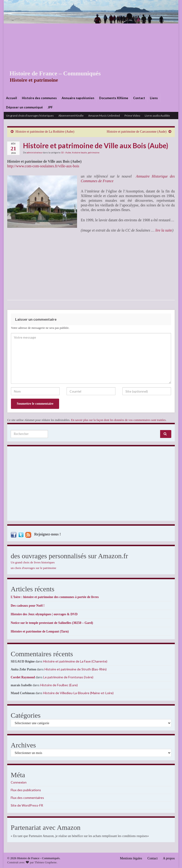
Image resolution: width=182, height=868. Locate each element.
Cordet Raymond (23, 677)
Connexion (19, 782)
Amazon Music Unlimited (104, 116)
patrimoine (94, 152)
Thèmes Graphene (45, 862)
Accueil (12, 98)
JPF (50, 107)
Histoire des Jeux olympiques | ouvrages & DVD (44, 614)
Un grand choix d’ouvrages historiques (30, 116)
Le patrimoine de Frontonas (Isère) (68, 677)
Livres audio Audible (157, 116)
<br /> (21, 266)
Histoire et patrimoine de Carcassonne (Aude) (137, 132)
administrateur (35, 152)
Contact (139, 98)
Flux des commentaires (27, 798)
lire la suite (164, 230)
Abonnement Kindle (71, 116)
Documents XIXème (114, 98)
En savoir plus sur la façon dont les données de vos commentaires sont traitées (118, 420)
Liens (154, 98)
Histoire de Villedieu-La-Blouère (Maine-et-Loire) (78, 693)
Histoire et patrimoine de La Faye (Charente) (75, 661)
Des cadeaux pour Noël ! (28, 606)
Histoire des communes (39, 98)
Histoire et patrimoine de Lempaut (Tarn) (40, 631)
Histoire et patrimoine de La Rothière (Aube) (45, 132)
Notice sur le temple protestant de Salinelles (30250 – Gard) (52, 623)
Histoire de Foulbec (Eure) (59, 685)
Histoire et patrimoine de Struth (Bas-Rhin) (76, 669)
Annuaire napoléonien (78, 98)
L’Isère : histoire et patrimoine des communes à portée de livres (55, 597)
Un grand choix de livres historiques (33, 562)
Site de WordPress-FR (27, 805)
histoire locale (79, 152)
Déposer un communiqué (24, 107)
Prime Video (132, 116)
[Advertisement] (91, 58)
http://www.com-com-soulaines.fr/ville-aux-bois (43, 166)
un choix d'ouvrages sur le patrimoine (34, 568)
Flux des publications (26, 790)
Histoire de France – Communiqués (52, 73)
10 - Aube (66, 152)
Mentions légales (131, 858)
